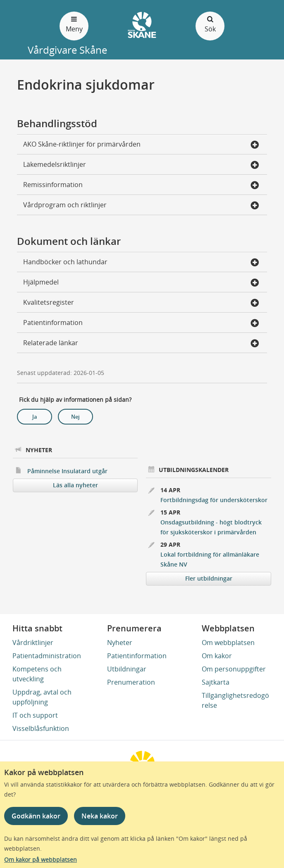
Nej (75, 417)
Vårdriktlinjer (33, 643)
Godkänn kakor (36, 816)
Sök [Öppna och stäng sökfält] (210, 24)
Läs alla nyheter (75, 485)
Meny (74, 24)
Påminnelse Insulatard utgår (67, 471)
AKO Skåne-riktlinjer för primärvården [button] (141, 145)
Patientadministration (47, 656)
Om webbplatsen (228, 643)
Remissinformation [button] (141, 185)
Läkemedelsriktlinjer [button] (141, 165)
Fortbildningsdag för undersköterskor (214, 500)
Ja (35, 417)
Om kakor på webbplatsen (41, 860)
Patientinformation (137, 656)
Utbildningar (127, 669)
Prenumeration (131, 682)
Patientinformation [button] (141, 323)
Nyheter (120, 643)
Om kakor (217, 656)
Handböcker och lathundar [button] (141, 263)
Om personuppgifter (234, 669)
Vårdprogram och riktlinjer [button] (141, 206)
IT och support (35, 715)
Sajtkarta (216, 682)
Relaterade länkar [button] (141, 344)
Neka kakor (100, 816)
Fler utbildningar (209, 578)
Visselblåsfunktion (41, 728)
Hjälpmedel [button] (141, 283)
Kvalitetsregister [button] (141, 303)
